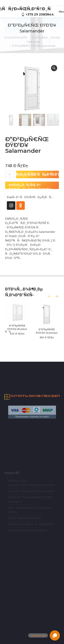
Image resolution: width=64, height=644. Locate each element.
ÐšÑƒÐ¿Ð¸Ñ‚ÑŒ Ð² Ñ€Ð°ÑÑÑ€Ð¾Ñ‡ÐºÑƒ (30, 186)
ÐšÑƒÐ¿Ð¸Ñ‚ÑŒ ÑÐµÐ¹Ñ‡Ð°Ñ (37, 174)
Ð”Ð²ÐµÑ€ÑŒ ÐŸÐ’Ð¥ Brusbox (17, 327)
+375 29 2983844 (38, 15)
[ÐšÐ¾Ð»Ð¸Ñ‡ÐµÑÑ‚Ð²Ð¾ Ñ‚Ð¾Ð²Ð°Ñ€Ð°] (10, 174)
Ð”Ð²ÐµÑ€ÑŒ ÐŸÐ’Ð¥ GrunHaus (47, 331)
